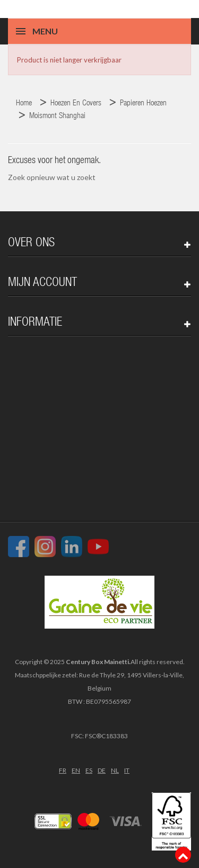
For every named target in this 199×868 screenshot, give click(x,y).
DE (102, 770)
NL (115, 770)
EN (76, 770)
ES (89, 770)
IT (127, 770)
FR (63, 770)
